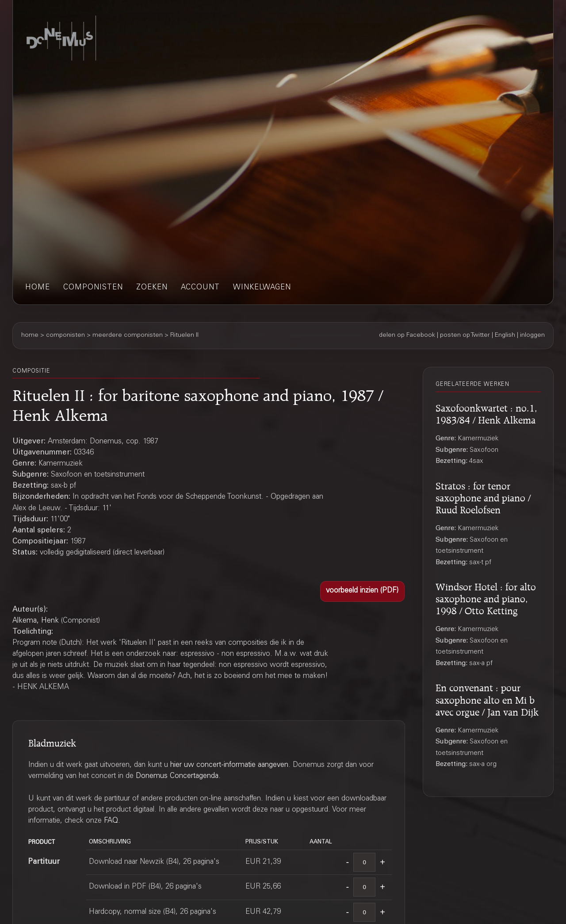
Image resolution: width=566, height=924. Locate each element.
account (200, 288)
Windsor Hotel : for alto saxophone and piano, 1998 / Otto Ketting (486, 597)
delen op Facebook (407, 335)
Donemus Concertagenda (177, 776)
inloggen (532, 335)
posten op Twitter (465, 335)
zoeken (152, 288)
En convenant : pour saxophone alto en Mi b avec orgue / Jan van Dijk (487, 698)
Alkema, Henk (36, 621)
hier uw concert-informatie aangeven (229, 765)
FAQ (111, 821)
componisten (93, 288)
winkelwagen (262, 288)
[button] (362, 591)
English (505, 335)
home (38, 288)
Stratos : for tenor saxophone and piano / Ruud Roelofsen (483, 497)
